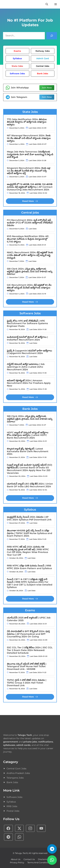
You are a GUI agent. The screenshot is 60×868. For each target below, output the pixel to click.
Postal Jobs (13, 811)
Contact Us (29, 859)
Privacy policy (17, 862)
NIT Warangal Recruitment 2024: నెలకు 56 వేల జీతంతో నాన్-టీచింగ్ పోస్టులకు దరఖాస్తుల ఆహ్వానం (29, 138)
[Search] (52, 36)
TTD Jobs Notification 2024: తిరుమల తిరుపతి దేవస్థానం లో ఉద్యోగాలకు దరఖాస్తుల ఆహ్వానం (27, 122)
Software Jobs (14, 797)
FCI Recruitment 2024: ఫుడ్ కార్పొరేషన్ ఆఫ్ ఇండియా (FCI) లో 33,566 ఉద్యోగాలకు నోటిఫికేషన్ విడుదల (30, 223)
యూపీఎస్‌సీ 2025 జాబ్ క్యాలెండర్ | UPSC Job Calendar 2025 (29, 619)
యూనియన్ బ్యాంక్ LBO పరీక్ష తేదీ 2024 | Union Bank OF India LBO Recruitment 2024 (30, 485)
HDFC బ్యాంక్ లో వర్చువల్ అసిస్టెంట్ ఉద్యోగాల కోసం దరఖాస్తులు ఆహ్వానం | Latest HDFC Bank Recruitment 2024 (28, 435)
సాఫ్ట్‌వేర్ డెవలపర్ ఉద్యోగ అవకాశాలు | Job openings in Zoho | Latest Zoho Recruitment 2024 (26, 367)
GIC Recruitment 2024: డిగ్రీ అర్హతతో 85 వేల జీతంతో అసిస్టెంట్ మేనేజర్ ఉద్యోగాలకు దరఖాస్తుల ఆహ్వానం (29, 288)
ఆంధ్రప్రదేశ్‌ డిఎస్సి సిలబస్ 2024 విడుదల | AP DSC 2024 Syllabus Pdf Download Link (29, 518)
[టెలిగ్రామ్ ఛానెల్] (52, 849)
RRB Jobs (12, 806)
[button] (47, 4)
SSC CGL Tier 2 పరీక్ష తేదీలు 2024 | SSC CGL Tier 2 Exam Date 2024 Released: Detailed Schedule (30, 650)
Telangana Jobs (15, 778)
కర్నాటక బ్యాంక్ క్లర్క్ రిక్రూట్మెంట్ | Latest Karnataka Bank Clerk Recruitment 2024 (28, 451)
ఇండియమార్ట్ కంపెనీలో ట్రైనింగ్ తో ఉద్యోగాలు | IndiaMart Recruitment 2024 (27, 338)
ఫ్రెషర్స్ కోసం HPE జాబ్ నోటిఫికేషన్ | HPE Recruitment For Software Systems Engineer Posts (27, 323)
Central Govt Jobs (16, 769)
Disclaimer (44, 859)
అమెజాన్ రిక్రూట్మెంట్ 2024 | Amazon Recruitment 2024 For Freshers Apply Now (29, 383)
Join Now (47, 88)
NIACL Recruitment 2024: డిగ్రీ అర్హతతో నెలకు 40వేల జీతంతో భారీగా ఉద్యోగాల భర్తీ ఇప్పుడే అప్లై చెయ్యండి (30, 255)
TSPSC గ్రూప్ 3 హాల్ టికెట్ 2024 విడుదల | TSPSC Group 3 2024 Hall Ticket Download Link (27, 683)
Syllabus (11, 802)
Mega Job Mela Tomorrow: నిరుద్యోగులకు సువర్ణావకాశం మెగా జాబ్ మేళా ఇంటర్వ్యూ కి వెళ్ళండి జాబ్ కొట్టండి (30, 154)
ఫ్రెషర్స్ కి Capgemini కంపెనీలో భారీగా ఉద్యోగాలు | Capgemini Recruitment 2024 (29, 352)
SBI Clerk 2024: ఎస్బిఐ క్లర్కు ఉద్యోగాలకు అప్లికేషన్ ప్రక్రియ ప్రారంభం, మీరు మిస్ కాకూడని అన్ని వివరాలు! (30, 271)
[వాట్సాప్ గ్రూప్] (52, 860)
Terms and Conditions (39, 862)
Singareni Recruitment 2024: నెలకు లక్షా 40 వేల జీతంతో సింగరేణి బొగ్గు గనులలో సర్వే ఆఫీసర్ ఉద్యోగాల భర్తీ (29, 171)
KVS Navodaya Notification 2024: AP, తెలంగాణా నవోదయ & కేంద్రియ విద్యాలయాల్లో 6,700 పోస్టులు (28, 239)
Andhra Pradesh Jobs (18, 773)
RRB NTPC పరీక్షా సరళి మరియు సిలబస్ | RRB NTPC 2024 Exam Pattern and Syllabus (29, 567)
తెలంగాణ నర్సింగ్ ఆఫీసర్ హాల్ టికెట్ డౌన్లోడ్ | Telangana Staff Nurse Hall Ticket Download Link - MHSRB (27, 667)
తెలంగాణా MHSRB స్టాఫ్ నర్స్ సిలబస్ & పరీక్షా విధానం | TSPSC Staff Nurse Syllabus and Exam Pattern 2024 (30, 533)
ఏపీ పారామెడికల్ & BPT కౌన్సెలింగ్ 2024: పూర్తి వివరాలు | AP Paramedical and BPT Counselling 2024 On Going (28, 634)
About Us (16, 859)
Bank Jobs (12, 782)
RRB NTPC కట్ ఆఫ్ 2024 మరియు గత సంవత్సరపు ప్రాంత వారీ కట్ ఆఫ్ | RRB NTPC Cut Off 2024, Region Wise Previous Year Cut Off (28, 551)
